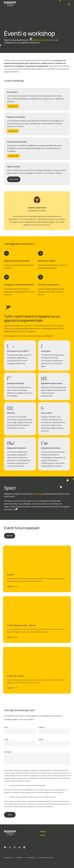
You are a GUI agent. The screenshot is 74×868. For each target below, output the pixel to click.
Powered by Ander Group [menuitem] (46, 858)
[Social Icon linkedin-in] (19, 847)
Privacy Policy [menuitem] (8, 858)
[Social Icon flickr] (24, 847)
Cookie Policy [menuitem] (19, 858)
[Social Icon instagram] (15, 847)
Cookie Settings (31, 858)
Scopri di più (14, 179)
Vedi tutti (10, 536)
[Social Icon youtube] (6, 847)
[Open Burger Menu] (69, 4)
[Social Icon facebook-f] (10, 847)
